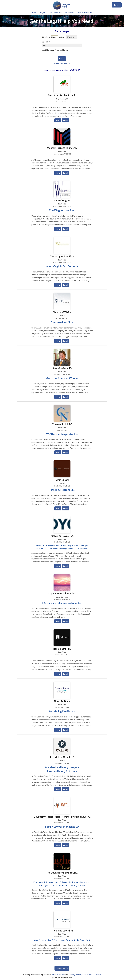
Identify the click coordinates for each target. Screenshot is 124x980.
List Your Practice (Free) (62, 12)
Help (84, 974)
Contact (91, 974)
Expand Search (62, 968)
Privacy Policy (75, 974)
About (98, 974)
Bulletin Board (85, 12)
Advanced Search (62, 63)
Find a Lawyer (38, 12)
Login (117, 5)
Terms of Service (58, 974)
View (58, 120)
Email (66, 120)
